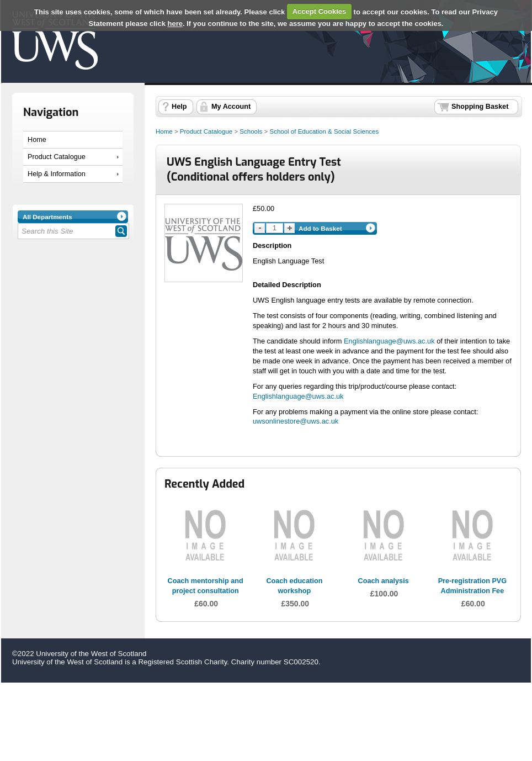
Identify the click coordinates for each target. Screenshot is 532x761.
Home (37, 140)
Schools (251, 131)
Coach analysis (384, 581)
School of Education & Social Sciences (324, 131)
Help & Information (57, 174)
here (175, 23)
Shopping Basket (480, 107)
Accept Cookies (320, 11)
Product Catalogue (57, 157)
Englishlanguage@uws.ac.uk (389, 341)
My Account (231, 107)
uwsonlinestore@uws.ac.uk (296, 421)
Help (179, 107)
